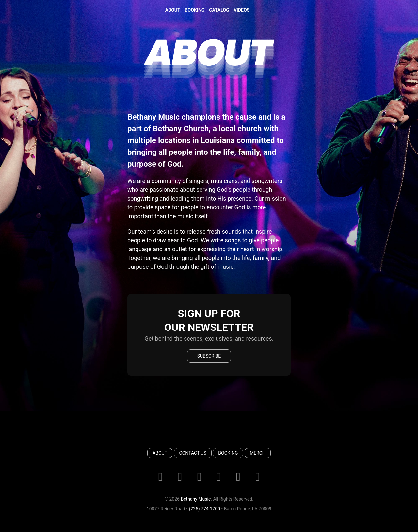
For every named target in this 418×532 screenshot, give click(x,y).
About (173, 10)
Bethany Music (196, 499)
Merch (258, 453)
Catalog (219, 10)
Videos (242, 10)
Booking (195, 10)
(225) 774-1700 (204, 509)
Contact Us (193, 453)
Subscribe (209, 356)
